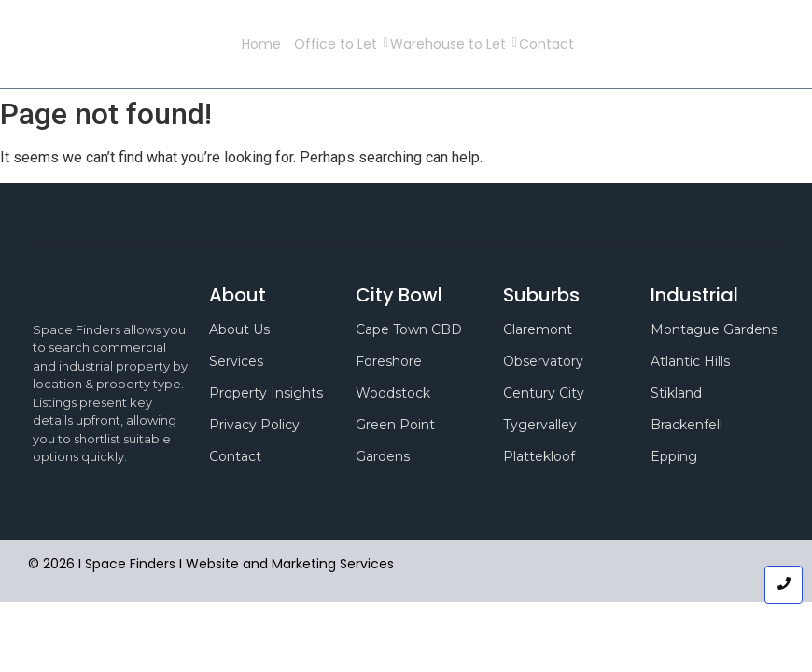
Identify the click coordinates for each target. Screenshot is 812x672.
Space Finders (176, 44)
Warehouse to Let (451, 44)
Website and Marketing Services (290, 564)
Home (261, 44)
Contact (546, 44)
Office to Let (339, 44)
